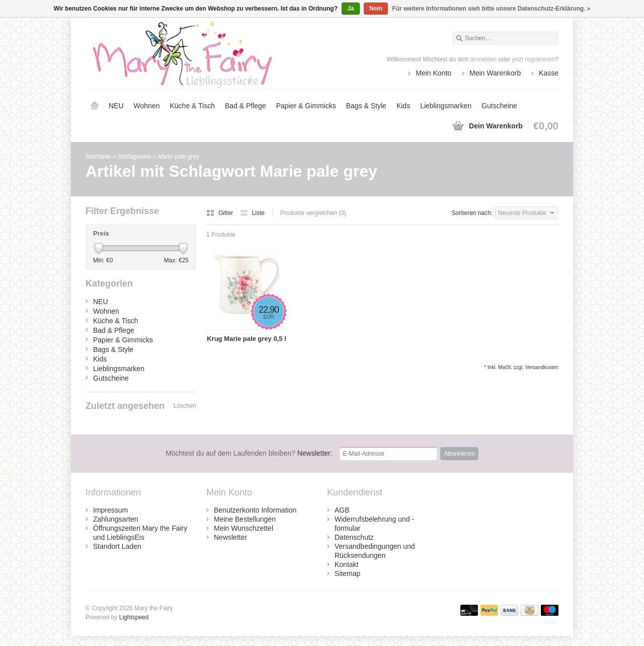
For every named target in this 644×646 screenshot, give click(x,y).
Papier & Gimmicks (306, 106)
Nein (376, 9)
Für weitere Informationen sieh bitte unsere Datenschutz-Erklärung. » (491, 9)
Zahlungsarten (116, 519)
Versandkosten (542, 367)
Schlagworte (134, 157)
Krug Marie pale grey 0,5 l (247, 339)
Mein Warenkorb (495, 73)
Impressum (110, 510)
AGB (342, 510)
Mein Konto (433, 73)
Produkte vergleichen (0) (313, 213)
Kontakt (346, 564)
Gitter (221, 213)
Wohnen (147, 106)
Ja (350, 9)
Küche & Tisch (192, 106)
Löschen (185, 406)
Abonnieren (459, 454)
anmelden (484, 59)
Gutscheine (499, 106)
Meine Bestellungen (245, 519)
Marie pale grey (178, 157)
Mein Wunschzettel (244, 528)
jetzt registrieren (534, 59)
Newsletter (230, 537)
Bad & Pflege (246, 106)
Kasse (549, 73)
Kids (403, 106)
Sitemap (347, 573)
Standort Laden (117, 546)
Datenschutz (354, 537)
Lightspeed (134, 617)
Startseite (95, 106)
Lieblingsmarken (446, 106)
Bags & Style (366, 106)
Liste (252, 213)
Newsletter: (249, 453)
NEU (116, 106)
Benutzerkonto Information (255, 510)
